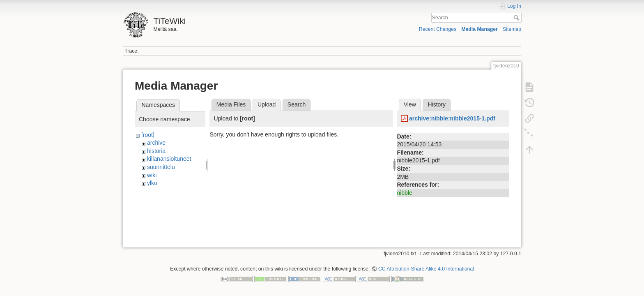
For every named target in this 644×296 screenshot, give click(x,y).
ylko (152, 183)
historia (156, 151)
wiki (152, 175)
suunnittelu (161, 167)
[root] (148, 135)
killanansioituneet (169, 159)
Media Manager (480, 29)
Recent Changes (438, 29)
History (437, 104)
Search (517, 18)
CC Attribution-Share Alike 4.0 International (426, 269)
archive (156, 143)
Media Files (231, 104)
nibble (404, 193)
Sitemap (512, 29)
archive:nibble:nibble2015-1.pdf (452, 118)
